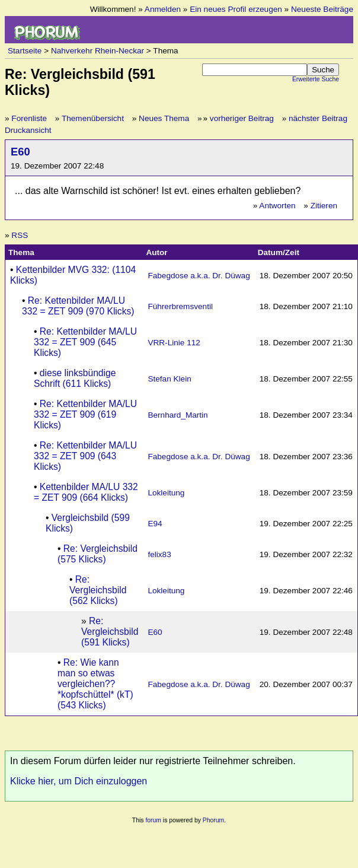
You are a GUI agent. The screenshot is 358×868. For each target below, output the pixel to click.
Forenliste (29, 118)
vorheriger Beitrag (242, 118)
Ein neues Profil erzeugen (236, 9)
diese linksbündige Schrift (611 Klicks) (75, 378)
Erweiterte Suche (316, 79)
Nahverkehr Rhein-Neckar (98, 51)
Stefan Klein (169, 379)
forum (153, 820)
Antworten (277, 206)
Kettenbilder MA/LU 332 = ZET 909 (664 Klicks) (86, 492)
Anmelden (163, 9)
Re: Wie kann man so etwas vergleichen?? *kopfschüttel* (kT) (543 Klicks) (95, 684)
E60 (20, 152)
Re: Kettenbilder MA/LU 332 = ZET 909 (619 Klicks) (85, 414)
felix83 (159, 554)
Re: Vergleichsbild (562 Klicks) (98, 590)
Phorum (213, 820)
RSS (20, 235)
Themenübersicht (93, 118)
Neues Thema (164, 118)
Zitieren (324, 206)
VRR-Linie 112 (174, 343)
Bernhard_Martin (178, 415)
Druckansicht (28, 130)
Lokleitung (166, 493)
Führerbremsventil (180, 306)
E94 (155, 524)
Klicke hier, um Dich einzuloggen (79, 781)
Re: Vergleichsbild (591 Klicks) (110, 632)
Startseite (25, 51)
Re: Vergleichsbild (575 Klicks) (98, 554)
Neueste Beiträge (322, 9)
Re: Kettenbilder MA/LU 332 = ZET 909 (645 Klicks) (85, 342)
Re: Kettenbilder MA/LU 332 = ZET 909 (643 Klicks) (85, 456)
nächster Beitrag (318, 118)
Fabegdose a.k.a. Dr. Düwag (199, 276)
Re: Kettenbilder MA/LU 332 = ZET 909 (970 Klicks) (78, 306)
